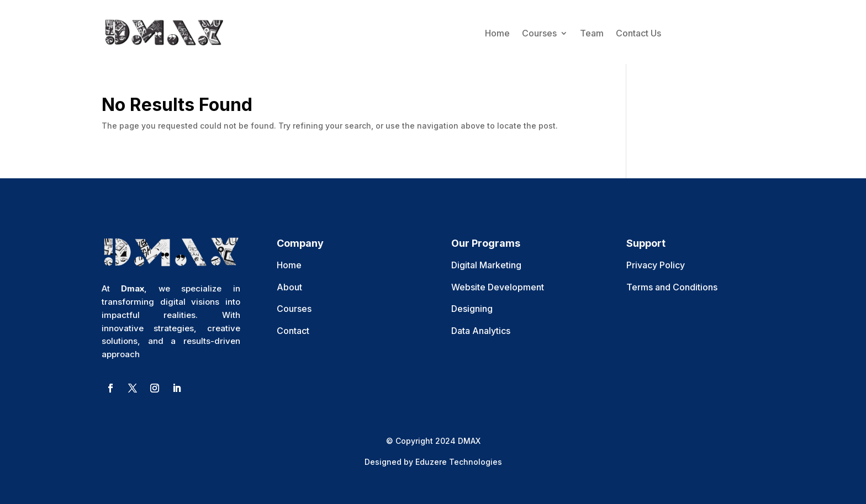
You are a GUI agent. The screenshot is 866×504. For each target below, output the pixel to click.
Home (497, 33)
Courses (539, 33)
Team (592, 33)
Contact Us (638, 33)
